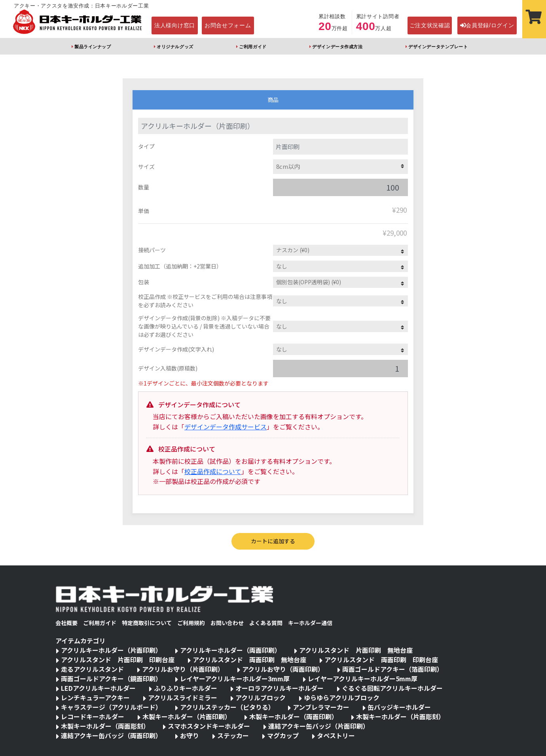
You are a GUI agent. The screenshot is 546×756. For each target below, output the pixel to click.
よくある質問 (266, 623)
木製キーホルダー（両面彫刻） (105, 726)
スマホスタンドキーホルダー (209, 726)
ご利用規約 (191, 623)
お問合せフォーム (228, 25)
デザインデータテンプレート (438, 47)
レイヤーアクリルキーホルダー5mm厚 (363, 679)
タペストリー (336, 735)
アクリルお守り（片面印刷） (183, 669)
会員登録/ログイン (487, 25)
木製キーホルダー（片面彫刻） (400, 716)
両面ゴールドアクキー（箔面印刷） (393, 669)
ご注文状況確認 (430, 25)
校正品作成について (213, 471)
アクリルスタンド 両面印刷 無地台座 (249, 660)
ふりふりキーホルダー (186, 688)
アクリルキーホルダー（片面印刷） (111, 650)
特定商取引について (147, 623)
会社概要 (66, 623)
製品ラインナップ (93, 47)
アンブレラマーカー (321, 707)
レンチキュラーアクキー (95, 697)
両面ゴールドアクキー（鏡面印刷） (111, 679)
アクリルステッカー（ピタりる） (227, 707)
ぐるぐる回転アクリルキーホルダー (392, 688)
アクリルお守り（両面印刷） (283, 669)
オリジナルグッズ (175, 47)
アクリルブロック (261, 697)
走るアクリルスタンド (92, 669)
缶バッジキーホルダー (399, 707)
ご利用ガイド (253, 47)
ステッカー (233, 735)
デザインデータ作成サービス (226, 427)
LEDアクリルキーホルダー (98, 688)
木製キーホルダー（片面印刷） (187, 716)
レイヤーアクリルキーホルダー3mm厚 (235, 679)
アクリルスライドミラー (183, 697)
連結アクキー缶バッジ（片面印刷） (319, 726)
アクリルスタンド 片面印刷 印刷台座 (118, 660)
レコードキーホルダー (93, 716)
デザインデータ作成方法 (337, 47)
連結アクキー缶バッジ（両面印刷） (111, 735)
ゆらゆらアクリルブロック (342, 697)
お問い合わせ (227, 623)
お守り (190, 735)
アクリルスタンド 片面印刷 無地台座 (356, 650)
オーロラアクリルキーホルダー (280, 688)
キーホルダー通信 (310, 623)
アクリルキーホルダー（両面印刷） (230, 650)
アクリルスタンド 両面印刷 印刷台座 (381, 660)
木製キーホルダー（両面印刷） (294, 716)
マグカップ (283, 735)
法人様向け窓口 (175, 25)
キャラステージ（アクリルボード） (111, 707)
